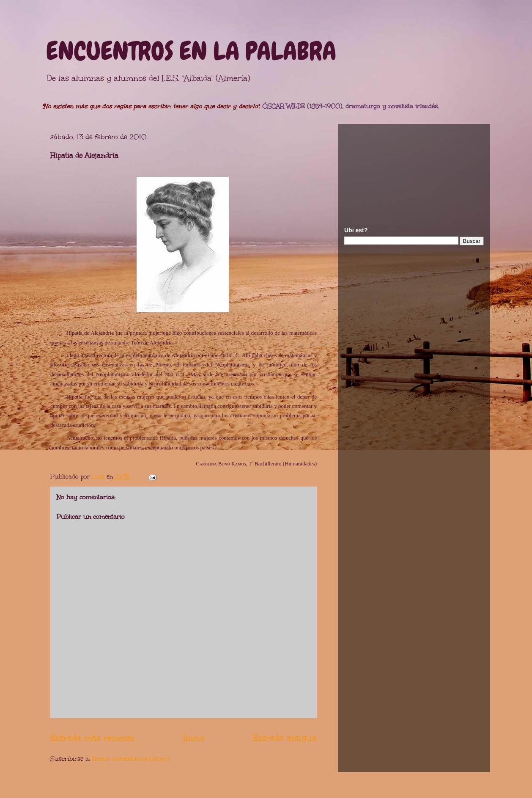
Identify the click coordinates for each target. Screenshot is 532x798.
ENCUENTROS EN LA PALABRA (191, 51)
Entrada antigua (285, 738)
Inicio (194, 738)
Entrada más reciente (92, 738)
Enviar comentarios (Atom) (131, 759)
